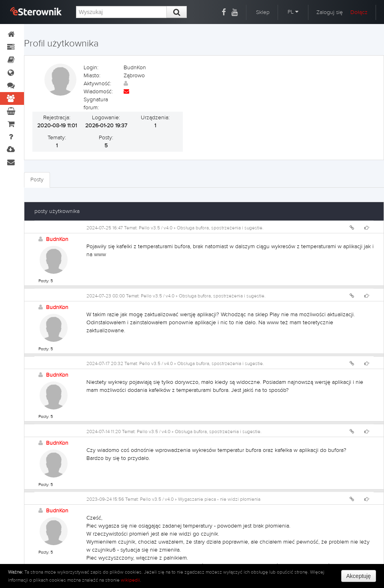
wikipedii (130, 580)
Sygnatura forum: (96, 104)
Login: (91, 68)
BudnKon (57, 239)
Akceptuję (359, 576)
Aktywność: (97, 84)
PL (293, 12)
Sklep (263, 12)
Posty (37, 180)
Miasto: (92, 76)
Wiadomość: (98, 92)
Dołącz (359, 12)
